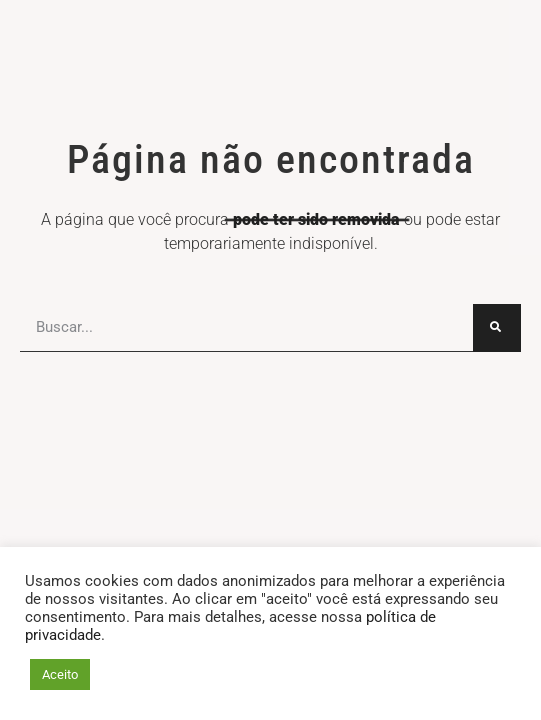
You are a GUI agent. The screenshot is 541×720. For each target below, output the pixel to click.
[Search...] (497, 328)
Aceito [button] (60, 674)
